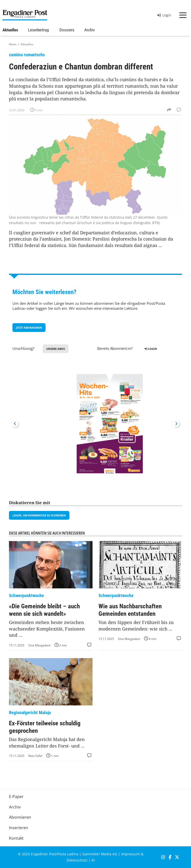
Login (164, 15)
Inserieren (19, 828)
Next (176, 424)
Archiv (90, 30)
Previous (15, 424)
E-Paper (16, 797)
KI (93, 860)
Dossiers (67, 30)
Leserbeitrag (38, 30)
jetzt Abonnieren (29, 328)
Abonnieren (20, 817)
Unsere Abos (56, 349)
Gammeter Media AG (100, 854)
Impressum (131, 854)
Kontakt (16, 838)
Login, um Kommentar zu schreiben (39, 515)
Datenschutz (77, 860)
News (13, 44)
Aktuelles (10, 30)
